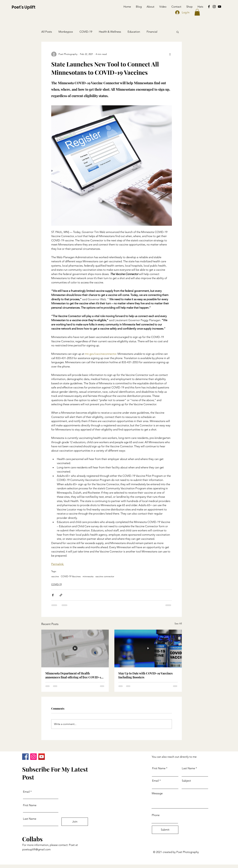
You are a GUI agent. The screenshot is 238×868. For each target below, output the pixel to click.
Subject (186, 781)
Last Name (30, 819)
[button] (197, 12)
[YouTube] (219, 7)
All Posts (47, 32)
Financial (152, 32)
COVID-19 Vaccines (71, 576)
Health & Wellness (110, 32)
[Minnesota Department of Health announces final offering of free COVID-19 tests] (75, 649)
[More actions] (170, 54)
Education (134, 32)
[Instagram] (214, 7)
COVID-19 (86, 32)
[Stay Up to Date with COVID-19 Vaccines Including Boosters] (148, 649)
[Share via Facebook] (53, 595)
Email (26, 792)
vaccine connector (105, 576)
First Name (30, 805)
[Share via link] (61, 595)
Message (157, 793)
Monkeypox (66, 32)
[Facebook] (209, 7)
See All (178, 624)
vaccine (55, 576)
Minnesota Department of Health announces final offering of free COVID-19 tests (74, 675)
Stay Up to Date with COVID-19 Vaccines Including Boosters (145, 675)
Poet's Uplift (23, 7)
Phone (156, 815)
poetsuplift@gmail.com (36, 849)
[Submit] (165, 830)
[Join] (75, 822)
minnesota (88, 576)
